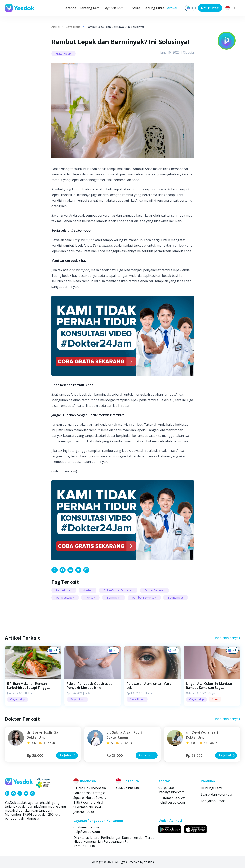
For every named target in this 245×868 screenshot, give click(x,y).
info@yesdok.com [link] (171, 792)
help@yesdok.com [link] (172, 802)
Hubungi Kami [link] (211, 788)
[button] (33, 676)
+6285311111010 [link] (86, 846)
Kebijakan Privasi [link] (214, 801)
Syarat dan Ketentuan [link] (217, 794)
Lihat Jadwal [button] (67, 755)
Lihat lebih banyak (227, 638)
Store (136, 8)
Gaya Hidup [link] (73, 27)
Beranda (70, 8)
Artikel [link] (55, 27)
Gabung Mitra (154, 8)
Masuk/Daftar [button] (210, 8)
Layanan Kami (116, 8)
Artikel (172, 8)
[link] (55, 570)
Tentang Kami (90, 8)
